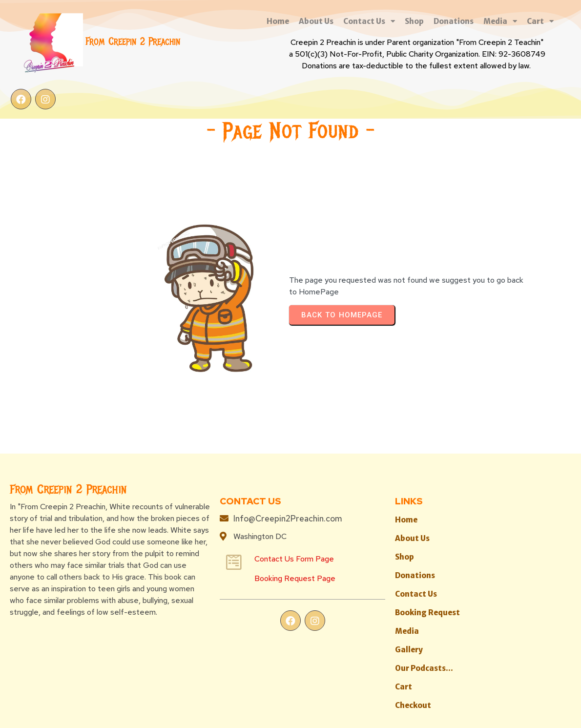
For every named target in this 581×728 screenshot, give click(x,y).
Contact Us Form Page (221, 476)
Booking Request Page (222, 495)
